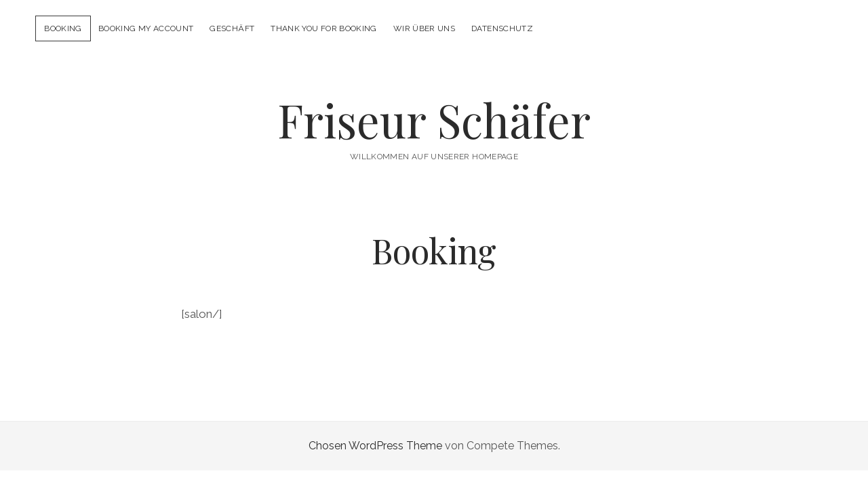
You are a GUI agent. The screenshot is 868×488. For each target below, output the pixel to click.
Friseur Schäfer (434, 120)
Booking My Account (146, 28)
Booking (63, 28)
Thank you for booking (324, 28)
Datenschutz (502, 28)
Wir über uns (424, 28)
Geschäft (232, 28)
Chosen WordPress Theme (375, 446)
